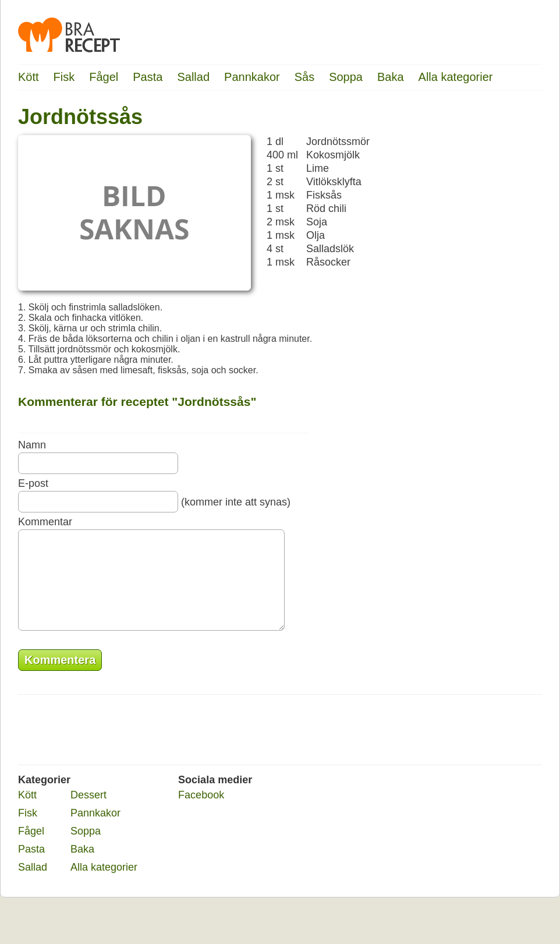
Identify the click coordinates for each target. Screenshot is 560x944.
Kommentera (60, 677)
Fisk (64, 77)
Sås (304, 77)
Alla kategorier (456, 77)
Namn (32, 445)
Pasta (148, 77)
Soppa (346, 77)
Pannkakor (252, 77)
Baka (391, 77)
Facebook (201, 812)
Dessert (88, 812)
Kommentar (45, 522)
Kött (29, 77)
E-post (33, 483)
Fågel (104, 77)
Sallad (193, 77)
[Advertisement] (495, 282)
